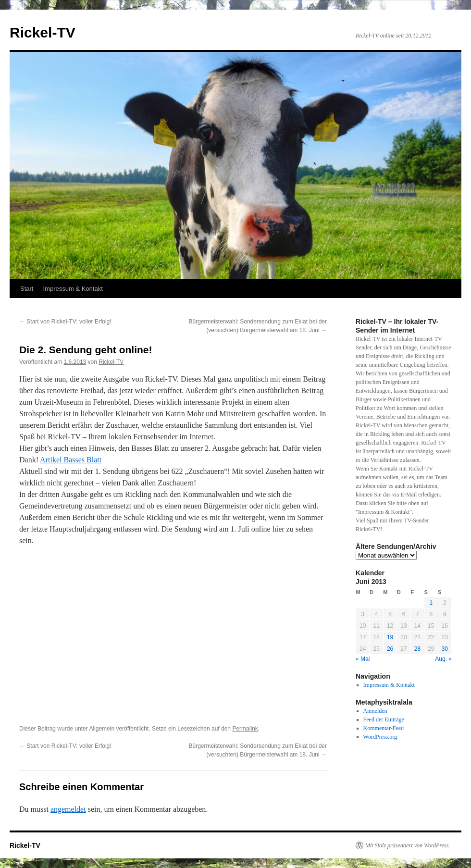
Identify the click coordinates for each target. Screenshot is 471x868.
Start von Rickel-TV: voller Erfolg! (65, 322)
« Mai (363, 659)
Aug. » (443, 659)
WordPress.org (380, 737)
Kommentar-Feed (384, 728)
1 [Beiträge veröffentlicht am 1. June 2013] (431, 603)
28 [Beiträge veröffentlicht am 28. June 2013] (417, 649)
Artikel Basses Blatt (71, 460)
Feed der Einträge (384, 719)
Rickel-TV (43, 32)
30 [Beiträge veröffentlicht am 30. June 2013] (445, 649)
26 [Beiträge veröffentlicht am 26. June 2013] (390, 649)
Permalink (245, 729)
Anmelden (375, 711)
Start (27, 289)
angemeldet (68, 809)
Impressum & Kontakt (73, 289)
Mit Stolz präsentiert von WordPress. (408, 845)
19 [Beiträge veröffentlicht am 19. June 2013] (390, 637)
